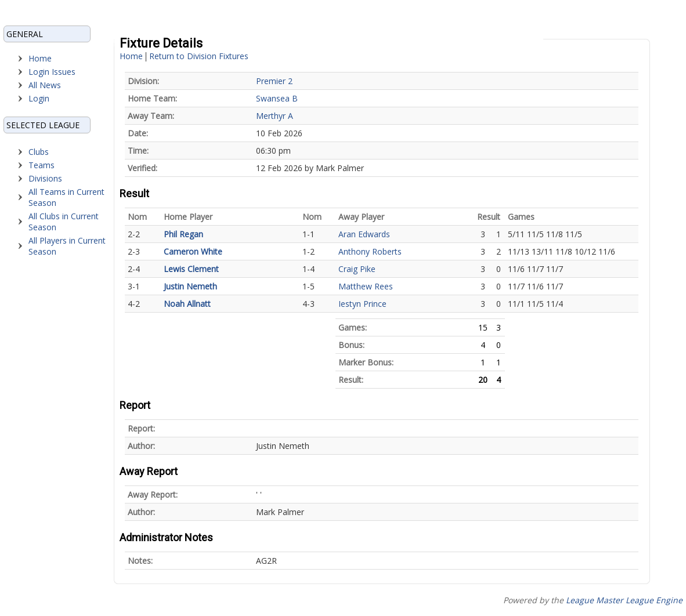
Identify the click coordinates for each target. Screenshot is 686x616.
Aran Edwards (364, 234)
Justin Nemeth (190, 286)
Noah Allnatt (187, 304)
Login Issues (52, 72)
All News (45, 85)
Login (39, 98)
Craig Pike (357, 269)
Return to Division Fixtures (199, 56)
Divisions (45, 178)
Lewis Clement (191, 269)
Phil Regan (183, 234)
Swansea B (277, 98)
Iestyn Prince (362, 304)
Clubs (39, 152)
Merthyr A (275, 116)
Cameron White (193, 251)
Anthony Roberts (370, 251)
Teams (41, 165)
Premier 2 (274, 81)
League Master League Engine (624, 600)
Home (40, 58)
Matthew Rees (366, 286)
